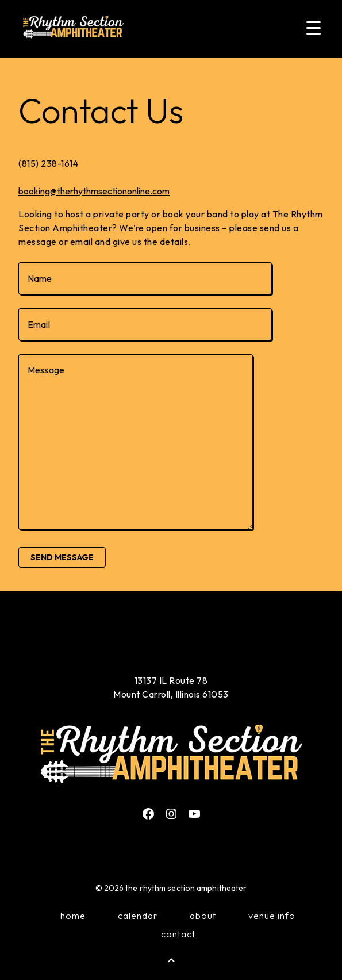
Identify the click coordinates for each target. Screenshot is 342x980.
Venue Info (272, 916)
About (203, 916)
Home (73, 916)
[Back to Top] (171, 960)
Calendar (138, 916)
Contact (178, 934)
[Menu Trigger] (313, 27)
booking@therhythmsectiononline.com (94, 191)
